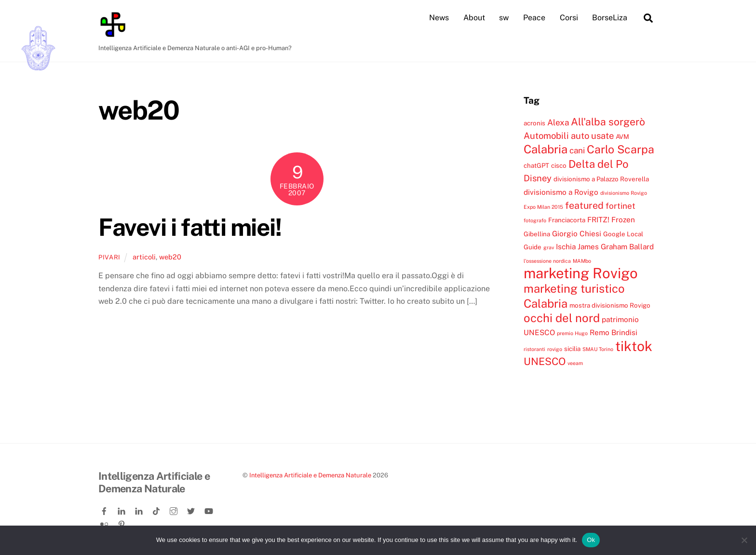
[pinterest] (122, 522)
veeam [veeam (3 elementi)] (575, 363)
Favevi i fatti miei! (190, 227)
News (439, 18)
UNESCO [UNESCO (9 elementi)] (545, 361)
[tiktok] (157, 509)
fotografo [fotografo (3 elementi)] (535, 220)
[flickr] (105, 522)
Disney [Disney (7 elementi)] (538, 178)
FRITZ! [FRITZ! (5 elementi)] (598, 219)
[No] (744, 540)
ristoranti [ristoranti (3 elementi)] (534, 349)
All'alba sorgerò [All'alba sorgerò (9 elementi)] (608, 121)
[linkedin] (122, 509)
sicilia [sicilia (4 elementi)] (572, 348)
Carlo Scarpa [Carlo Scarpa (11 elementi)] (621, 149)
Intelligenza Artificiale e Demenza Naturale (310, 475)
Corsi (569, 18)
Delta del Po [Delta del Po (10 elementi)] (598, 163)
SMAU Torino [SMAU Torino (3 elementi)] (598, 349)
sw (504, 18)
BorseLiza (610, 18)
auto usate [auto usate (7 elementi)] (592, 135)
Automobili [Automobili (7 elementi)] (546, 135)
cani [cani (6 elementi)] (577, 150)
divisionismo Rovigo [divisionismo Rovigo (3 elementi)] (624, 192)
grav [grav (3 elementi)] (549, 247)
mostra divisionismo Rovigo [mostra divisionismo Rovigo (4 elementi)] (610, 305)
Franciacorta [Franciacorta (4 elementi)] (567, 220)
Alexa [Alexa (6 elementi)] (558, 122)
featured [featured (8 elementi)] (584, 205)
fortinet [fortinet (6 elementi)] (621, 205)
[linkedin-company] (140, 509)
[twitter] (192, 509)
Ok (591, 540)
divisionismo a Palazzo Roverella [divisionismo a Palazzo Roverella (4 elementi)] (601, 179)
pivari (109, 257)
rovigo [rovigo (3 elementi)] (555, 349)
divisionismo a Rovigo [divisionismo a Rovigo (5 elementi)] (561, 191)
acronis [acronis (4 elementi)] (534, 122)
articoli (144, 256)
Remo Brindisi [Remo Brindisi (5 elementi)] (614, 332)
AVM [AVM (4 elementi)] (622, 136)
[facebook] (105, 509)
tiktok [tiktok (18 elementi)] (634, 345)
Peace (534, 18)
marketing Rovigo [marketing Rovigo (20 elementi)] (581, 273)
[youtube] (209, 509)
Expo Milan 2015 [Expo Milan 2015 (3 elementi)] (543, 206)
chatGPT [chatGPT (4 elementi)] (536, 165)
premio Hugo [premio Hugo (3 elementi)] (572, 333)
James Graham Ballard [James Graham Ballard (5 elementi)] (616, 246)
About (474, 18)
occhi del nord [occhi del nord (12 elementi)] (562, 318)
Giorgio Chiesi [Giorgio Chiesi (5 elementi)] (577, 233)
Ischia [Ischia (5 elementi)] (566, 246)
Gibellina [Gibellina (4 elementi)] (537, 233)
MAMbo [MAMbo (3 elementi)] (582, 260)
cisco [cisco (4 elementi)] (559, 165)
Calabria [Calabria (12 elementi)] (546, 149)
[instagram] (175, 509)
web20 (170, 256)
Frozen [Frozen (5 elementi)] (623, 219)
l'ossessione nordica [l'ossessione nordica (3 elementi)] (547, 260)
